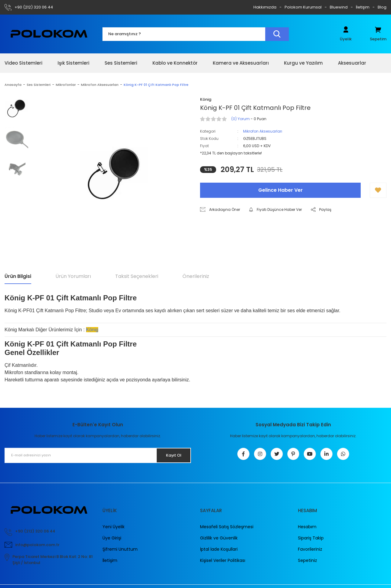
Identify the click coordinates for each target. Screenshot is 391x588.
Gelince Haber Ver (281, 190)
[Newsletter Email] (98, 455)
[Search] (196, 34)
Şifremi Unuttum (120, 552)
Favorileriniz (310, 552)
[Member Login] (346, 34)
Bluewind (339, 7)
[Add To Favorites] (378, 190)
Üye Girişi (112, 541)
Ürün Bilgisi (18, 276)
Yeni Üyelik (114, 530)
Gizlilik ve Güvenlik (219, 541)
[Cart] (378, 34)
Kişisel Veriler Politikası (223, 563)
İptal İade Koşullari (219, 552)
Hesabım (307, 530)
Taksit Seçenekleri (137, 276)
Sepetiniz (307, 563)
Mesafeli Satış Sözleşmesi (227, 530)
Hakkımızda (265, 7)
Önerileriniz (196, 276)
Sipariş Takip (311, 541)
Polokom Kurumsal (303, 7)
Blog (382, 7)
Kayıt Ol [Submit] (171, 455)
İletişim (363, 7)
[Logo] (49, 34)
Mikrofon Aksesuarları (263, 131)
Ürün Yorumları (73, 276)
